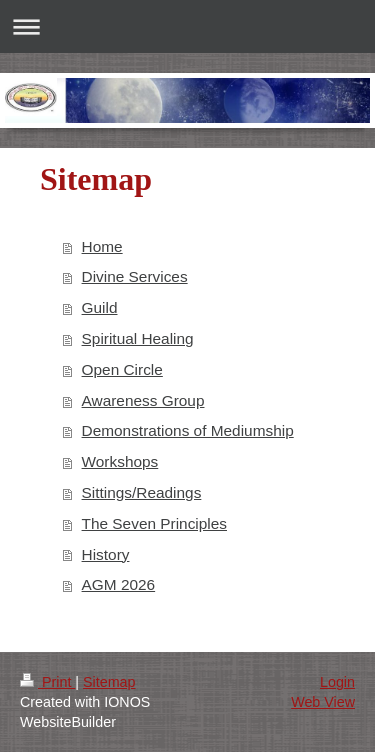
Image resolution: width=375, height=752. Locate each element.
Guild (100, 307)
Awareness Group (143, 400)
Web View (323, 702)
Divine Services (135, 276)
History (106, 554)
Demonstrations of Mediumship (188, 430)
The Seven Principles (154, 523)
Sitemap (109, 682)
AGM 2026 (119, 584)
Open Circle (122, 369)
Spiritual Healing (138, 338)
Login (337, 682)
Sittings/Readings (142, 492)
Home (102, 246)
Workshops (120, 461)
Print (47, 682)
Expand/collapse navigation (187, 26)
